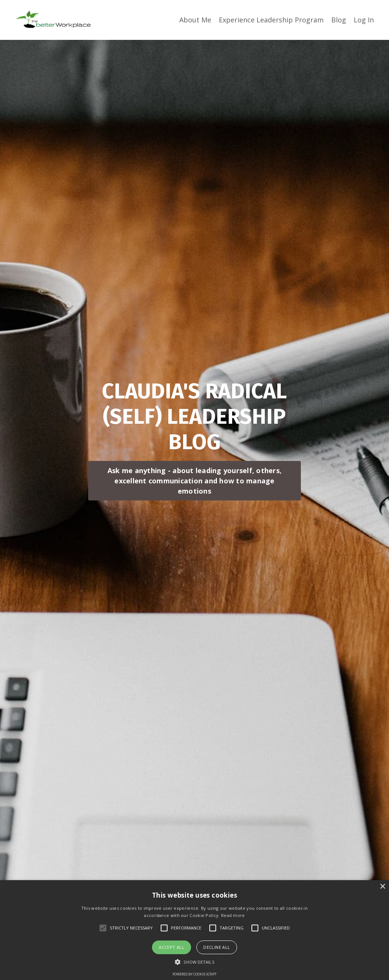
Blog (339, 20)
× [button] (382, 887)
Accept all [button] (172, 947)
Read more (233, 915)
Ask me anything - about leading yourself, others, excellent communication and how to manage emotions (194, 481)
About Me (195, 20)
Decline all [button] (217, 947)
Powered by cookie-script (194, 974)
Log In (364, 20)
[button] (194, 962)
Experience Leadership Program (271, 20)
